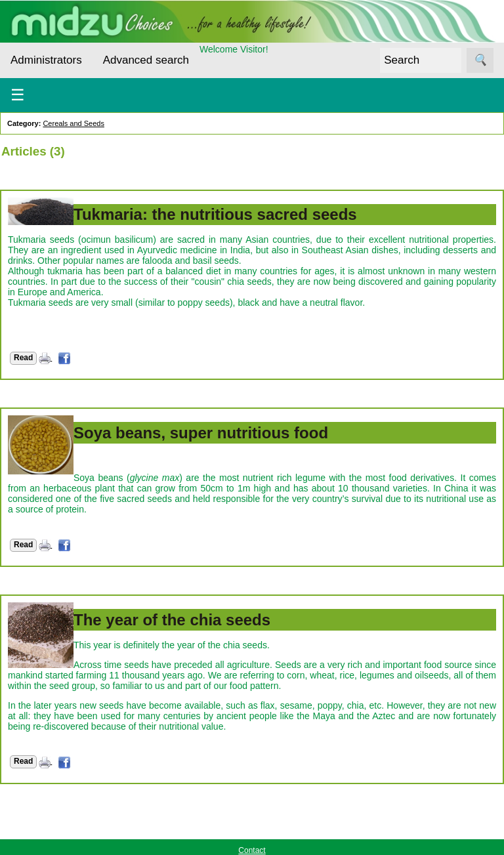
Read (23, 358)
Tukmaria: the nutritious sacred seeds (215, 214)
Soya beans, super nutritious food (201, 433)
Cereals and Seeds (73, 123)
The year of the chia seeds (172, 620)
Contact (252, 850)
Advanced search (146, 60)
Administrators (46, 60)
